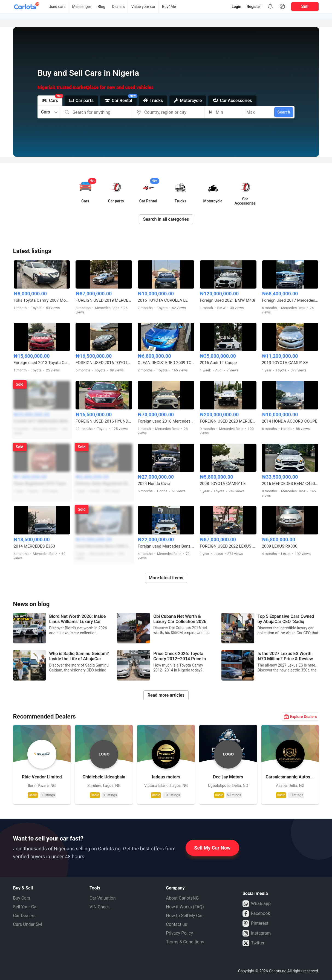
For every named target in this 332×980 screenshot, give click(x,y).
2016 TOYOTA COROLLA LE (163, 300)
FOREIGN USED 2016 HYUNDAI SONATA (104, 421)
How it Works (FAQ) (185, 907)
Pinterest (256, 923)
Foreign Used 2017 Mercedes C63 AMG (290, 300)
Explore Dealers (300, 717)
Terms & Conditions (185, 942)
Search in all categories (166, 219)
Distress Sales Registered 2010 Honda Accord (104, 484)
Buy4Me (169, 7)
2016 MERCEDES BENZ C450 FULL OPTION (290, 484)
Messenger (81, 7)
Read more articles (166, 695)
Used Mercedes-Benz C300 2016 (104, 546)
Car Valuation (103, 898)
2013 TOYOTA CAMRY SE (285, 363)
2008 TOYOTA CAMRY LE (223, 484)
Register (254, 7)
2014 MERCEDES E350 (34, 546)
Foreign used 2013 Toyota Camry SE (42, 363)
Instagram (257, 933)
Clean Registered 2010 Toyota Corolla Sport (42, 484)
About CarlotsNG (183, 898)
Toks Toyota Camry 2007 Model (42, 300)
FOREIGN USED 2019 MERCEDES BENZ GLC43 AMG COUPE (104, 300)
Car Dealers (24, 916)
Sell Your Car (26, 907)
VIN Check (100, 907)
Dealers (118, 7)
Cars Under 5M (28, 924)
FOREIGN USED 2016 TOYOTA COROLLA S (104, 363)
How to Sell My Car (184, 916)
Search (284, 112)
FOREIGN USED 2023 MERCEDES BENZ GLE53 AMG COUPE (228, 421)
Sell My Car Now (213, 848)
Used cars (57, 7)
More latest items (166, 578)
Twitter (253, 943)
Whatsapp (257, 904)
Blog (102, 7)
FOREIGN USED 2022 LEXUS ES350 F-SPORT (228, 546)
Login (237, 7)
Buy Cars (22, 898)
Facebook (256, 914)
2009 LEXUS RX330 (280, 546)
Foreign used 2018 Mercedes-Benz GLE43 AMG (166, 421)
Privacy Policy (180, 933)
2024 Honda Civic (154, 484)
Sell (305, 6)
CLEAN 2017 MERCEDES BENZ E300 (42, 421)
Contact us (177, 924)
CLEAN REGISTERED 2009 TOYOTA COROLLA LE (166, 363)
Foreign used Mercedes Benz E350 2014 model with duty (166, 546)
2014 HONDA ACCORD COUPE (290, 421)
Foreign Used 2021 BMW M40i (227, 300)
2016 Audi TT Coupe (218, 363)
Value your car (143, 7)
